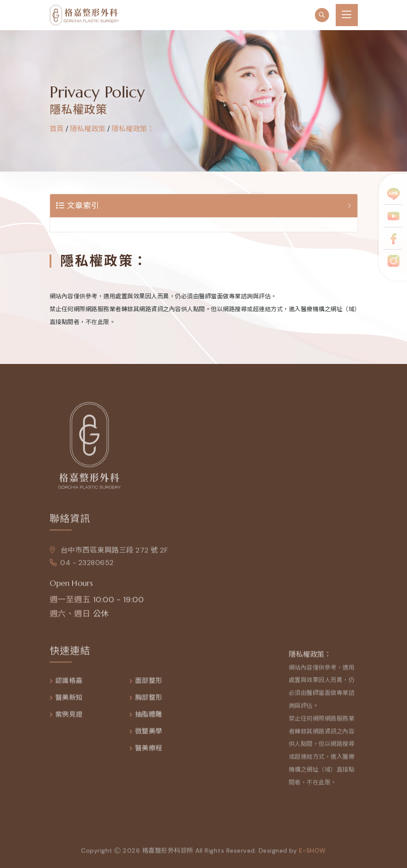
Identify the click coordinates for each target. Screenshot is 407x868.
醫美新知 (69, 700)
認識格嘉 (69, 683)
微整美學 (149, 734)
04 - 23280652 (82, 565)
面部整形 (149, 683)
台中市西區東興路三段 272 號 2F (109, 553)
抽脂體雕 (149, 717)
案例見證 (69, 717)
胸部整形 (149, 700)
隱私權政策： (133, 129)
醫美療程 (149, 751)
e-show (312, 853)
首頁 (57, 129)
